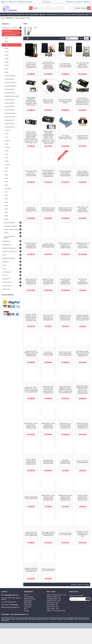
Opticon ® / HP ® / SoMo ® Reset (56, 611)
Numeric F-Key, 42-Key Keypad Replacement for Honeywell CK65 (31, 245)
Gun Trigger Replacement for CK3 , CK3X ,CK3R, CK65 (65, 137)
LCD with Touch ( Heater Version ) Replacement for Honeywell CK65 (31, 65)
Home (3, 18)
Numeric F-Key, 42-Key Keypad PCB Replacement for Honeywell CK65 (48, 281)
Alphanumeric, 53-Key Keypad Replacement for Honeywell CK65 (65, 209)
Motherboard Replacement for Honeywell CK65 (31, 209)
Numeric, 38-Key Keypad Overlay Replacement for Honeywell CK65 (83, 498)
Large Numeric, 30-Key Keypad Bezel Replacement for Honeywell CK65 (65, 426)
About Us (27, 595)
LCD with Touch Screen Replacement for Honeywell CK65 (65, 65)
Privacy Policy (28, 605)
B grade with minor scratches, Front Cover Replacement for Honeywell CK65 (31, 353)
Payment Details (29, 597)
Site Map (26, 611)
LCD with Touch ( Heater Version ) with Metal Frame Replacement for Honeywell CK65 (48, 65)
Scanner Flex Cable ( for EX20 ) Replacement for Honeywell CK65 (31, 173)
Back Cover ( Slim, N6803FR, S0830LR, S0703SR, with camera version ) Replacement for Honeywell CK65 (83, 390)
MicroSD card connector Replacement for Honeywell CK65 (83, 281)
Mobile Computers (20, 18)
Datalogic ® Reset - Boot (54, 601)
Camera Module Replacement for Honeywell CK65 (48, 462)
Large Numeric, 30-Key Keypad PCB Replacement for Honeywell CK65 (31, 281)
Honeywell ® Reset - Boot (54, 599)
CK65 (28, 18)
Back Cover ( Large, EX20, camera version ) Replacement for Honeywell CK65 (83, 353)
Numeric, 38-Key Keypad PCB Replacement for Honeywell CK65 (65, 281)
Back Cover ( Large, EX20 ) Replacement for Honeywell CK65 (65, 354)
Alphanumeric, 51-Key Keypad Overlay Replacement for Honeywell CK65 (48, 498)
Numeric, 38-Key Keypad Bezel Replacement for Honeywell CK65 (31, 462)
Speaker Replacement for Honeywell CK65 (31, 498)
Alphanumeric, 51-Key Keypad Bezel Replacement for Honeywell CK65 (31, 426)
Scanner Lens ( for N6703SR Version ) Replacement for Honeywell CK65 (65, 318)
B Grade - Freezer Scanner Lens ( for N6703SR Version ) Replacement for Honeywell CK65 (31, 317)
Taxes (26, 609)
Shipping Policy (28, 601)
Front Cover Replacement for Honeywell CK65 (48, 354)
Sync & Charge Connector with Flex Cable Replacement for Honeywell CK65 (83, 173)
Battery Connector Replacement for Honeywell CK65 (48, 101)
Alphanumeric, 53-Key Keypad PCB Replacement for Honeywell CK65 (83, 245)
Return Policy (28, 603)
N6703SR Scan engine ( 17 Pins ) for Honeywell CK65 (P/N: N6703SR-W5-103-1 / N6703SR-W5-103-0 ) (83, 101)
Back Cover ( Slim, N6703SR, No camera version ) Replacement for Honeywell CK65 (31, 390)
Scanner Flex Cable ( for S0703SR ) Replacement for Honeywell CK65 (65, 173)
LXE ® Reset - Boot (52, 605)
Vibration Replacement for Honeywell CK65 (48, 570)
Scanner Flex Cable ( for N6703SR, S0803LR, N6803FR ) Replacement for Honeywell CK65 (48, 173)
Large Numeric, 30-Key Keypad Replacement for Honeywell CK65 (83, 209)
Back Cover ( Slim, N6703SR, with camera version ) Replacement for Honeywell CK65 (48, 390)
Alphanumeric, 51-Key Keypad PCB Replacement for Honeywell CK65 (65, 245)
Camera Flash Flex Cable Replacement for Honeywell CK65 (31, 534)
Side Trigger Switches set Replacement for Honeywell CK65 (48, 534)
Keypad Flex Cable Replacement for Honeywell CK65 (83, 137)
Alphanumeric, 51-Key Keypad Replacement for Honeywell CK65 (48, 209)
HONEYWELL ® (10, 18)
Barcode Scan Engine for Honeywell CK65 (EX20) (65, 101)
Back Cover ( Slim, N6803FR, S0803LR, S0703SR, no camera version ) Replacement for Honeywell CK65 (65, 390)
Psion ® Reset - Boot (53, 603)
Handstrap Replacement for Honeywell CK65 (65, 462)
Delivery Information (30, 599)
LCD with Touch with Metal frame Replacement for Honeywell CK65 (83, 65)
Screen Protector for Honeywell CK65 (83, 462)
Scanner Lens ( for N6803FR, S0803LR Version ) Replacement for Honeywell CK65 (83, 318)
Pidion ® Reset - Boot (53, 609)
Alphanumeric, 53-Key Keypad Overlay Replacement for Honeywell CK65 (65, 498)
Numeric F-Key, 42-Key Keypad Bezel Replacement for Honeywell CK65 (83, 426)
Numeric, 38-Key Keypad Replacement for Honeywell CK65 (48, 245)
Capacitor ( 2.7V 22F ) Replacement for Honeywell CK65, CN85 (83, 534)
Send (88, 599)
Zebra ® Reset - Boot (53, 607)
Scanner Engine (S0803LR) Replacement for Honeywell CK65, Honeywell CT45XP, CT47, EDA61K (31, 101)
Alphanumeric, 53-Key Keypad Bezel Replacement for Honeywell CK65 (48, 426)
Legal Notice (28, 607)
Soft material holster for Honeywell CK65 (65, 534)
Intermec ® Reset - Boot (53, 597)
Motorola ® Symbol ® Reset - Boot (56, 595)
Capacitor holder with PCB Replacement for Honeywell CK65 (31, 570)
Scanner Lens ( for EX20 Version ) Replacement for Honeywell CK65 (48, 318)
